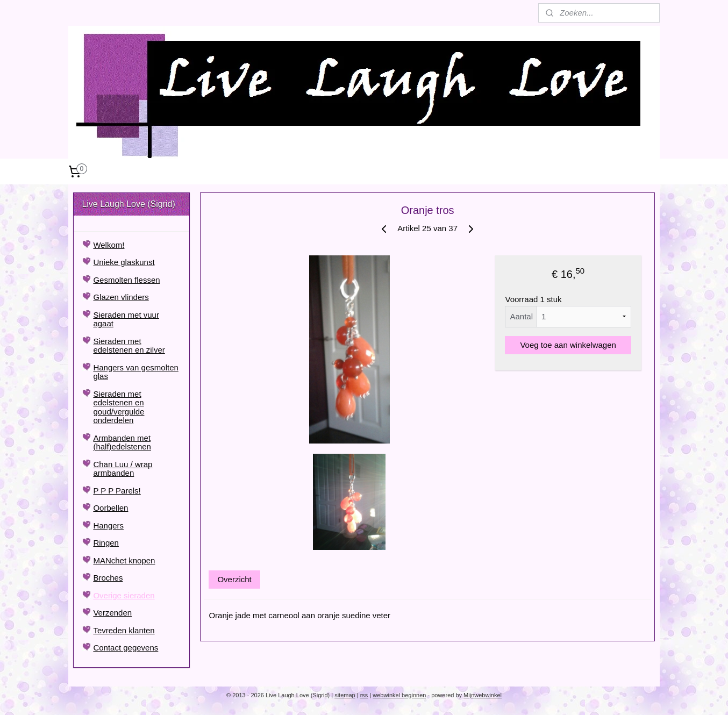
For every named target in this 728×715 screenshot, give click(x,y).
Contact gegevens (126, 648)
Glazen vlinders (121, 297)
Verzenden (112, 613)
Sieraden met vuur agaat (126, 319)
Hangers (108, 525)
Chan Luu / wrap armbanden (123, 469)
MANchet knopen (124, 560)
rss (364, 695)
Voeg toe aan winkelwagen (568, 345)
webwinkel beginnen (399, 695)
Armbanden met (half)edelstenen (122, 442)
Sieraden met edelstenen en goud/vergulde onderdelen (119, 407)
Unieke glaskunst (124, 262)
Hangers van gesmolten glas (135, 372)
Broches (108, 578)
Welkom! (109, 245)
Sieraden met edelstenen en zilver (129, 346)
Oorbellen (110, 508)
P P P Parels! (117, 491)
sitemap (345, 695)
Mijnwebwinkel (483, 695)
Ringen (106, 543)
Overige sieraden (124, 595)
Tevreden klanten (124, 630)
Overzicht (234, 579)
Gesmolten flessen (126, 280)
